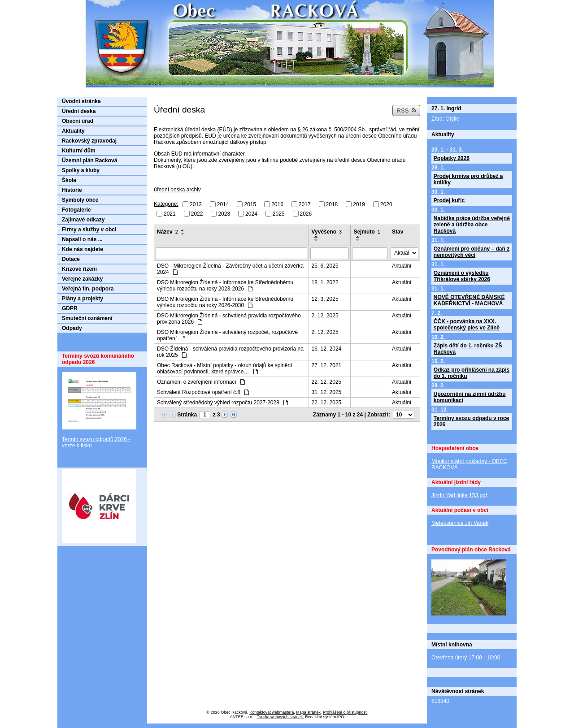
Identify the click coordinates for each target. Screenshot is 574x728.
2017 (305, 204)
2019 (359, 204)
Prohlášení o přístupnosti (345, 712)
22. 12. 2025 (327, 382)
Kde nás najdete (83, 249)
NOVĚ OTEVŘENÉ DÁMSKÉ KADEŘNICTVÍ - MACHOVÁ (469, 300)
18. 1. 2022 (325, 282)
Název (167, 232)
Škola (69, 180)
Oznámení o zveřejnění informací (201, 382)
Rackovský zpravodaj (89, 141)
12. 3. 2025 (325, 299)
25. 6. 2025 (325, 266)
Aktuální (402, 266)
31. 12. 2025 (327, 392)
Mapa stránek (308, 712)
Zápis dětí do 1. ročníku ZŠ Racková (468, 349)
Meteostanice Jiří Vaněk (460, 523)
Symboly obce (80, 200)
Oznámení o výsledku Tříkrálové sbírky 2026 (462, 276)
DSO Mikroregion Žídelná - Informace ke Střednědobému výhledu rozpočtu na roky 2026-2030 (225, 302)
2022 (197, 213)
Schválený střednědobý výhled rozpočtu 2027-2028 (222, 403)
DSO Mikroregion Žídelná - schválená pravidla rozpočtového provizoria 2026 (229, 319)
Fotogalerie (76, 210)
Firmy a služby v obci (89, 230)
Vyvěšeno (327, 232)
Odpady (72, 328)
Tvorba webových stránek (280, 717)
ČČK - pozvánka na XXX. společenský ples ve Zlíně (467, 325)
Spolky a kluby (81, 170)
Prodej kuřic (449, 200)
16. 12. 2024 (327, 349)
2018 (332, 204)
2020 (386, 204)
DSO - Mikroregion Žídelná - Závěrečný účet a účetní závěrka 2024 (230, 269)
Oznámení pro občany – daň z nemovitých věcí (472, 252)
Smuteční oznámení (87, 318)
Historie (72, 190)
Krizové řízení (79, 269)
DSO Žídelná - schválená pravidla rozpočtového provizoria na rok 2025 (230, 352)
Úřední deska (79, 111)
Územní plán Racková (89, 160)
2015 (250, 204)
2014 (223, 204)
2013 (196, 204)
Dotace (71, 259)
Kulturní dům (79, 151)
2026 (306, 213)
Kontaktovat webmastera (272, 712)
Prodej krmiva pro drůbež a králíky (468, 179)
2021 (170, 213)
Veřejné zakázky (82, 279)
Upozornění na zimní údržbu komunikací (470, 397)
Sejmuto (367, 232)
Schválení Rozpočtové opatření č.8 (203, 392)
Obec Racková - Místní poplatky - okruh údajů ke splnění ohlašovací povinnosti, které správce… (224, 368)
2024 (251, 213)
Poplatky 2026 (452, 158)
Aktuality (73, 131)
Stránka (187, 415)
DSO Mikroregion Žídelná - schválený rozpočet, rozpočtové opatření (227, 335)
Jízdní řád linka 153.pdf (459, 495)
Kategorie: (166, 204)
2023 (224, 213)
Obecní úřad (78, 121)
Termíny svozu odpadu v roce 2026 (471, 421)
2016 (277, 204)
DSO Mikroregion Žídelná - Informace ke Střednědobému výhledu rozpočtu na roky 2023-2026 (225, 286)
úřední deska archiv (177, 190)
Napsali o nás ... (82, 239)
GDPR (70, 308)
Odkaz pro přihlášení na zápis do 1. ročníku (472, 373)
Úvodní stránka (81, 101)
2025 (279, 213)
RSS (406, 110)
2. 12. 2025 (325, 316)
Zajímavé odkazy (83, 220)
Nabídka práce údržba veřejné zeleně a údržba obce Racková (472, 225)
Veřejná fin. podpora (88, 289)
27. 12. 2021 (327, 365)
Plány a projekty (83, 299)
